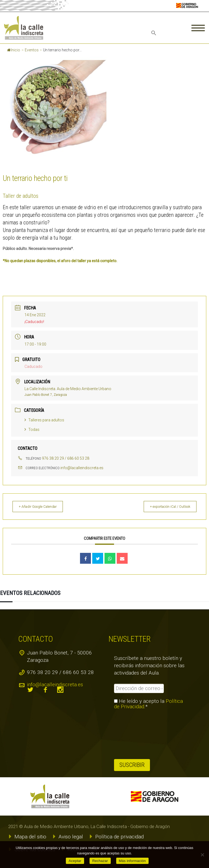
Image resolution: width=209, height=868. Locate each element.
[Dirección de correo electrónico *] (139, 688)
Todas (32, 430)
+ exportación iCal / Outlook (166, 507)
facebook (45, 690)
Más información (132, 861)
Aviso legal (71, 837)
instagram (60, 690)
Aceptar (75, 861)
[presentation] (136, 734)
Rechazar (100, 861)
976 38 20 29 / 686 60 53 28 (66, 458)
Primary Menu (198, 28)
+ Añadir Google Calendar (42, 507)
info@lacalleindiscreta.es (82, 468)
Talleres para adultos (44, 420)
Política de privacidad (119, 837)
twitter (30, 690)
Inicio (14, 50)
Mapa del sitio (30, 837)
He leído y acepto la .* (148, 704)
